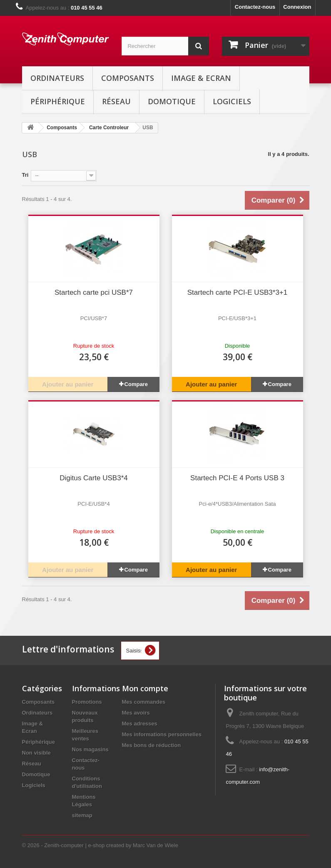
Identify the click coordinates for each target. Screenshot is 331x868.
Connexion (297, 7)
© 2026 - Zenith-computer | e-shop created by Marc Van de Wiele (100, 845)
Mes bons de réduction (152, 745)
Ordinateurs (57, 78)
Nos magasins (90, 749)
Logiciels (232, 101)
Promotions (87, 702)
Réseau (116, 101)
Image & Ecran (201, 78)
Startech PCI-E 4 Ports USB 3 (237, 478)
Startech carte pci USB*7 (94, 292)
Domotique (172, 101)
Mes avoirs (136, 713)
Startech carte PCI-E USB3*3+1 (237, 292)
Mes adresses (140, 724)
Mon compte (145, 688)
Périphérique (58, 101)
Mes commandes (144, 702)
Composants (128, 78)
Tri (25, 175)
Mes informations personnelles (162, 734)
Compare (136, 384)
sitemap (82, 815)
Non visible (36, 753)
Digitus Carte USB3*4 (93, 478)
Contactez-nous (255, 7)
